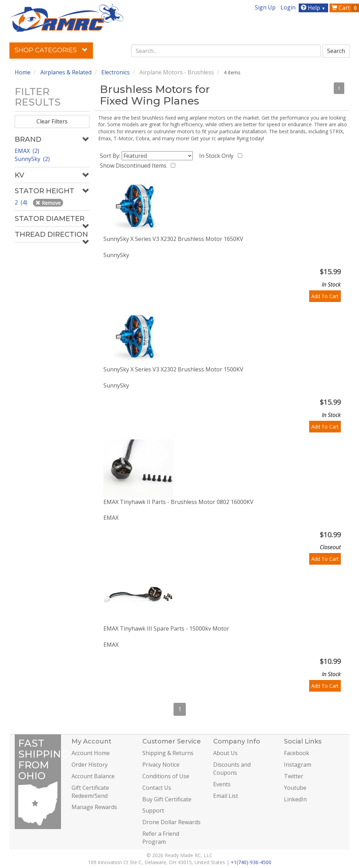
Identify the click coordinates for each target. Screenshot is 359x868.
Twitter (294, 776)
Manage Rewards (94, 807)
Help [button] (314, 8)
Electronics (116, 72)
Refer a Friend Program (161, 838)
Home (23, 72)
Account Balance (93, 776)
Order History (90, 765)
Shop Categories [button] (51, 50)
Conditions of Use (166, 776)
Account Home (91, 753)
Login (288, 7)
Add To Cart (325, 296)
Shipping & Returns (168, 753)
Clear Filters (52, 121)
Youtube (295, 788)
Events (222, 784)
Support (153, 810)
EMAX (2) (27, 151)
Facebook (297, 753)
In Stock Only (218, 156)
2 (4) (22, 202)
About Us (225, 753)
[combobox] (226, 51)
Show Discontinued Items (135, 166)
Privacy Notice (161, 765)
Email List (226, 796)
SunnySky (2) (32, 159)
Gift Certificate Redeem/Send (90, 792)
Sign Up (265, 7)
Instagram (298, 765)
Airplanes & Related (66, 72)
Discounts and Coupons (232, 769)
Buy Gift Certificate (167, 799)
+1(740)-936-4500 (251, 862)
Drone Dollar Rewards (171, 822)
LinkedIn (295, 799)
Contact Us (157, 788)
